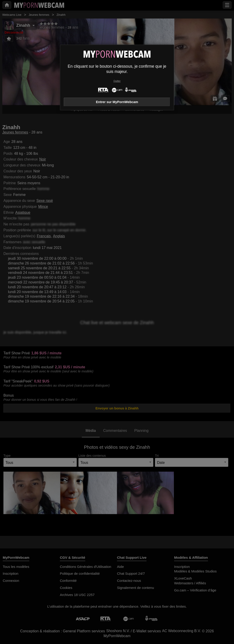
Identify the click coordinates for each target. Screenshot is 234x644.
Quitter (117, 81)
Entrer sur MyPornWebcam (117, 102)
